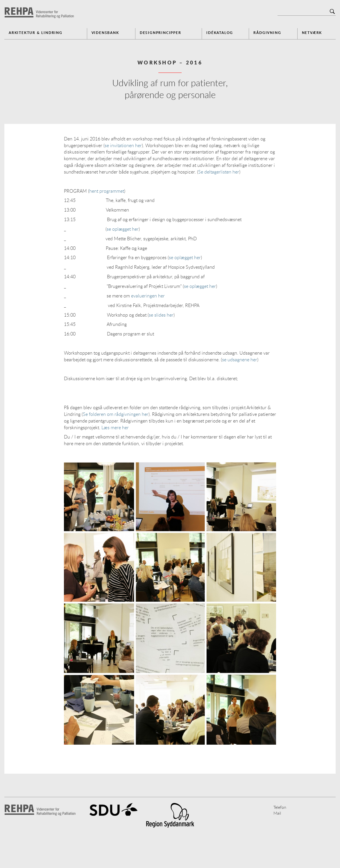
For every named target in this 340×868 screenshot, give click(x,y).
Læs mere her (115, 427)
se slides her (161, 315)
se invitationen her (123, 145)
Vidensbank (105, 33)
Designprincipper (161, 33)
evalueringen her (148, 296)
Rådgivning (267, 33)
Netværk (312, 33)
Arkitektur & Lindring (36, 33)
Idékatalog (220, 33)
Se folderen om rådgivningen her (116, 414)
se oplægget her (123, 229)
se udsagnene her (240, 360)
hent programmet (107, 191)
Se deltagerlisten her (219, 172)
